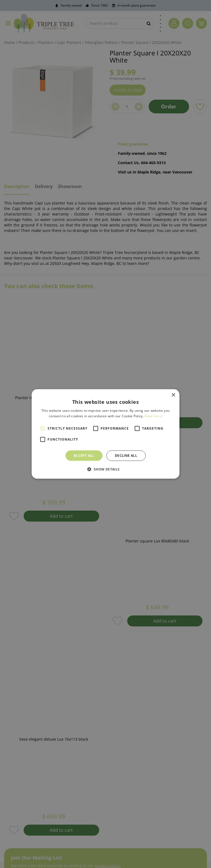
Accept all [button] (84, 456)
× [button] (173, 395)
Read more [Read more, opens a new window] (153, 416)
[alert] (105, 434)
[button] (105, 469)
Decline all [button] (126, 456)
